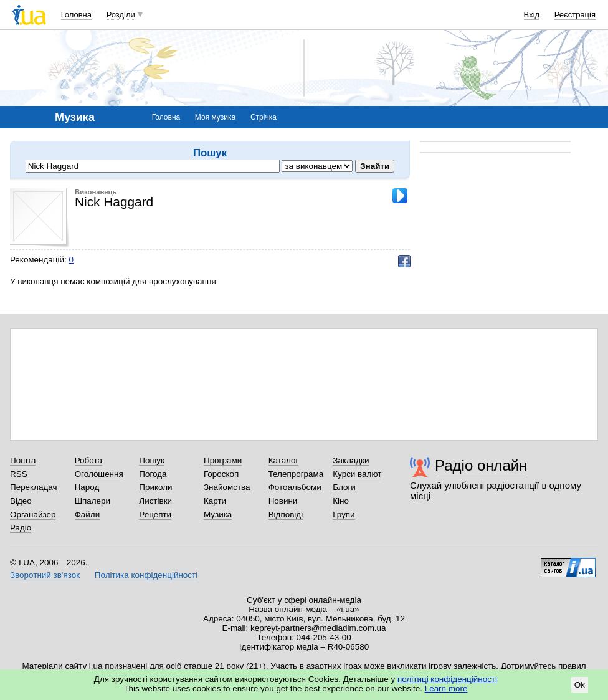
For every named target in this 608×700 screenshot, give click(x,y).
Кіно (341, 501)
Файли (88, 515)
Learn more (446, 688)
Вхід (532, 15)
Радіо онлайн (481, 465)
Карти (215, 501)
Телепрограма (296, 474)
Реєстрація (575, 15)
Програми (223, 460)
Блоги (344, 487)
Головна (76, 15)
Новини (283, 501)
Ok (580, 685)
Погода (153, 474)
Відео (21, 501)
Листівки (155, 501)
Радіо (21, 528)
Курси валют (357, 474)
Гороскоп (221, 474)
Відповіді (286, 515)
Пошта (23, 460)
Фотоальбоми (295, 487)
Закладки (351, 460)
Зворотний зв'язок (45, 575)
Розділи (121, 15)
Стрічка (264, 117)
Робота (88, 460)
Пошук (152, 460)
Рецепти (155, 515)
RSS (19, 474)
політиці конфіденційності (447, 679)
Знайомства (227, 487)
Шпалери (93, 501)
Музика (218, 515)
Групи (344, 515)
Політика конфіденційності (146, 575)
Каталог (284, 460)
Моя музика (215, 117)
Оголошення (99, 474)
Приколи (155, 487)
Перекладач (33, 487)
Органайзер (33, 515)
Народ (87, 487)
